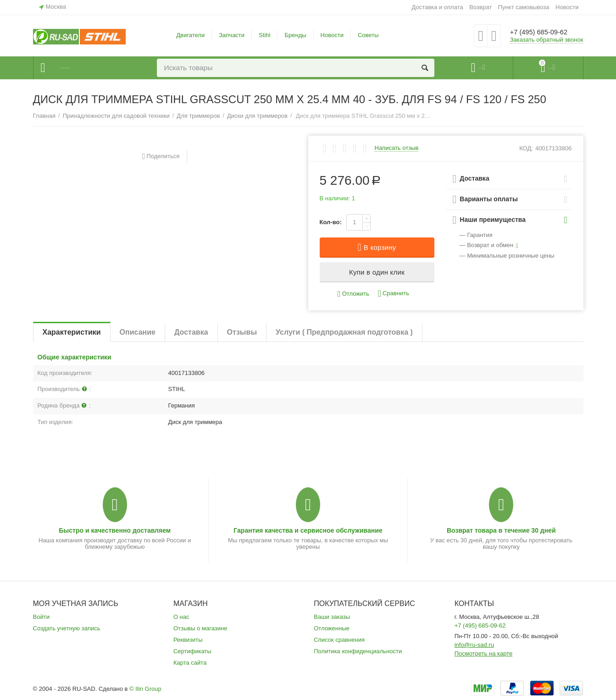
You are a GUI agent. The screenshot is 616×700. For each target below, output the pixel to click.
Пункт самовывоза (524, 7)
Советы (368, 35)
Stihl (264, 35)
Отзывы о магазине (200, 628)
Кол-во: (331, 222)
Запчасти (232, 35)
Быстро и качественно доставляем (115, 530)
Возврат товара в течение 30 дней (501, 530)
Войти (41, 617)
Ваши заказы (332, 617)
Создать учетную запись (67, 628)
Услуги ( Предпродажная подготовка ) (344, 332)
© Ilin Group (145, 689)
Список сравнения (339, 640)
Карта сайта (190, 663)
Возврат (480, 7)
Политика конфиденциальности (358, 651)
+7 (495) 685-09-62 (546, 32)
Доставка (191, 332)
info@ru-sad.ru (474, 645)
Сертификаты (192, 651)
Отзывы (242, 332)
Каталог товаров (89, 68)
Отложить (353, 294)
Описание (138, 332)
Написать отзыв (397, 148)
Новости (567, 7)
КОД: (526, 148)
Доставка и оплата (437, 7)
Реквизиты (188, 640)
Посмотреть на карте (484, 653)
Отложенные (332, 628)
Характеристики (72, 332)
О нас (181, 617)
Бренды (295, 35)
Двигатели (190, 35)
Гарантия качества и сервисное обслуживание (308, 530)
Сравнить (394, 294)
